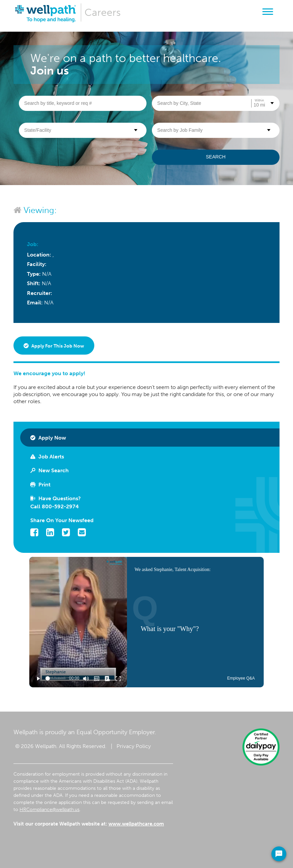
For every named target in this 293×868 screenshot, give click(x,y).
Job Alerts (47, 457)
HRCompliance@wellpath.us (50, 810)
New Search (50, 470)
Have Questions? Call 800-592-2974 (56, 502)
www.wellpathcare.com (136, 824)
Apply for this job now (54, 346)
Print (40, 485)
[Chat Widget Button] (279, 854)
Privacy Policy (134, 746)
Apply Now (48, 438)
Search (216, 157)
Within (259, 100)
